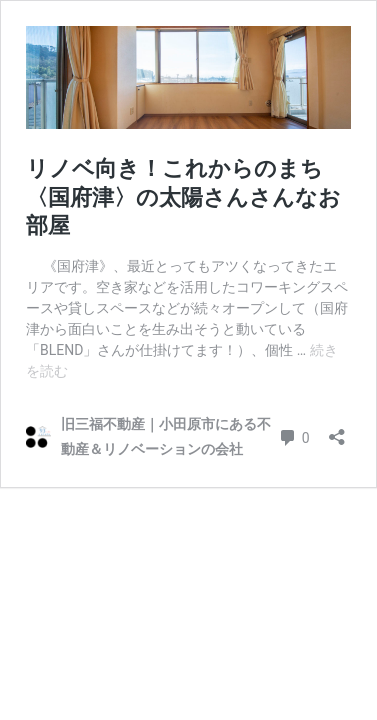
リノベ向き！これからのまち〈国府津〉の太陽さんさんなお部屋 (183, 197)
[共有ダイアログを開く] (337, 430)
